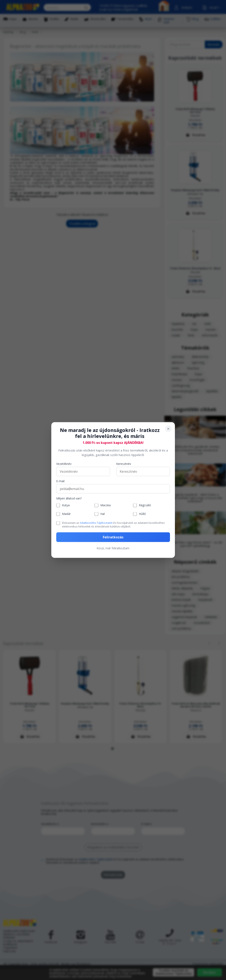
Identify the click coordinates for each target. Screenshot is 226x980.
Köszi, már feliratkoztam (113, 548)
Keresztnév (124, 464)
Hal (102, 514)
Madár (66, 514)
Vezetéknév (64, 464)
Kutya (66, 505)
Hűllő (142, 514)
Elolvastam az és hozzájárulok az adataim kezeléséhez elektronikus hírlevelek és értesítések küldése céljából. (113, 524)
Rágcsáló (145, 505)
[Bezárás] (168, 429)
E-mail (60, 481)
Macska (105, 505)
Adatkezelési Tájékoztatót (96, 523)
